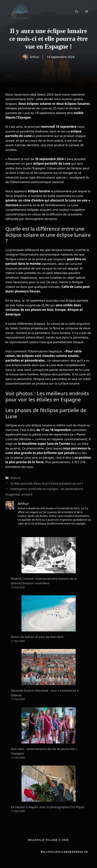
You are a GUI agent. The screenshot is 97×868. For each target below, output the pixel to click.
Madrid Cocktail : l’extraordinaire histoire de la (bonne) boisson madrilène (44, 581)
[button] (77, 11)
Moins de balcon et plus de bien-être (37, 637)
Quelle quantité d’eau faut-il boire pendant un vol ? (47, 483)
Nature (15, 478)
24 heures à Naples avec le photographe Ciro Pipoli (47, 807)
